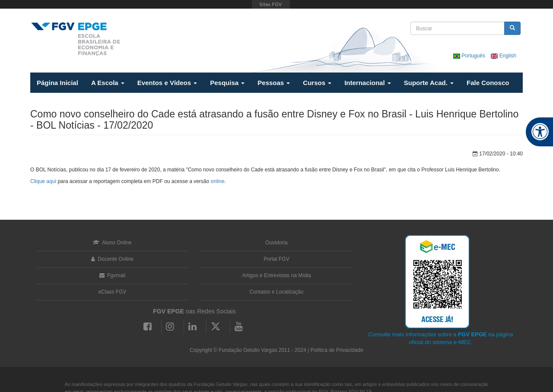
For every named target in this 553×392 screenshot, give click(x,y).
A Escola (108, 83)
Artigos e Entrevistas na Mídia (276, 275)
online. (218, 181)
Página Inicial (57, 83)
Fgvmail (112, 275)
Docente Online (112, 259)
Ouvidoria (276, 243)
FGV (271, 4)
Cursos (317, 83)
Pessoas (274, 83)
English (504, 56)
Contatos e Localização (277, 292)
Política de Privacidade (337, 350)
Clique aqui (43, 181)
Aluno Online (112, 243)
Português (470, 56)
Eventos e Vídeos (167, 83)
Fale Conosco (488, 83)
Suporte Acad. (429, 83)
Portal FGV (276, 259)
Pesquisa (227, 83)
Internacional (368, 83)
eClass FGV (113, 292)
